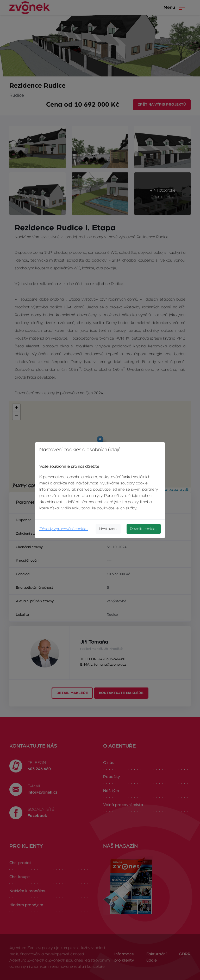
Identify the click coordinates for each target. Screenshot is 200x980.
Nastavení (108, 529)
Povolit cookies (144, 529)
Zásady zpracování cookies (64, 529)
